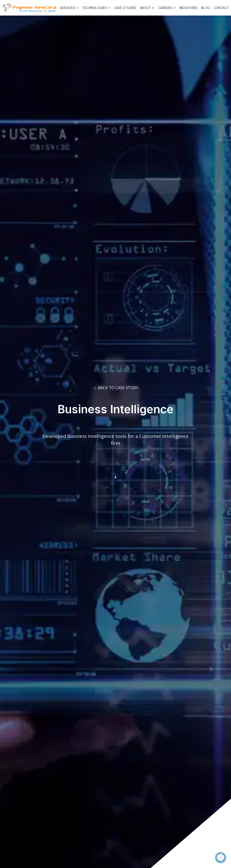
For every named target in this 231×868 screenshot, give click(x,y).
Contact (221, 8)
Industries (188, 8)
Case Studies (125, 8)
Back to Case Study (115, 388)
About (145, 8)
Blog (206, 8)
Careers (165, 8)
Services (67, 8)
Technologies (94, 8)
